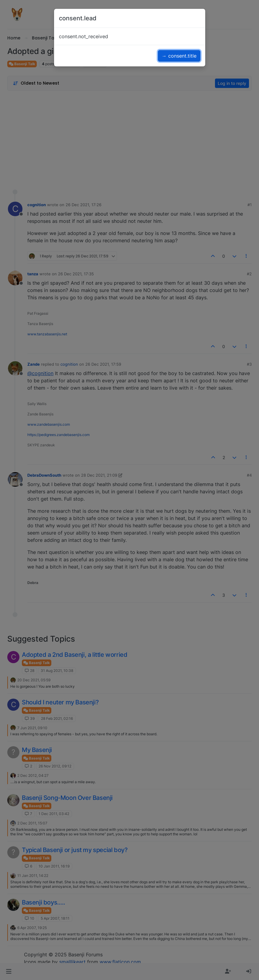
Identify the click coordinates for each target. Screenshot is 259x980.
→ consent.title (179, 56)
